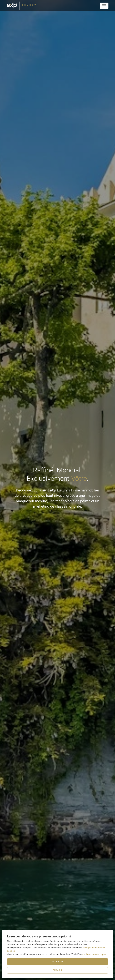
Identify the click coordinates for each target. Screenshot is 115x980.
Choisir (57, 970)
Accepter (58, 961)
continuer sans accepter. (94, 954)
